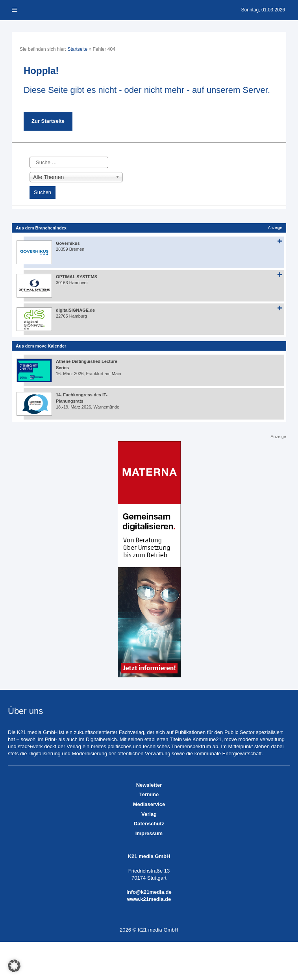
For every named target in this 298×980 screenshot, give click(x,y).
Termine (149, 794)
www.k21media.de (149, 899)
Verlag (149, 814)
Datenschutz (149, 824)
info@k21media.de (149, 892)
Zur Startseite (48, 121)
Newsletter (149, 785)
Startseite (77, 49)
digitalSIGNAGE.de (75, 310)
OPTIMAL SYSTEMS (77, 277)
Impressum (149, 833)
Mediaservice (149, 804)
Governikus (68, 243)
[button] (14, 966)
